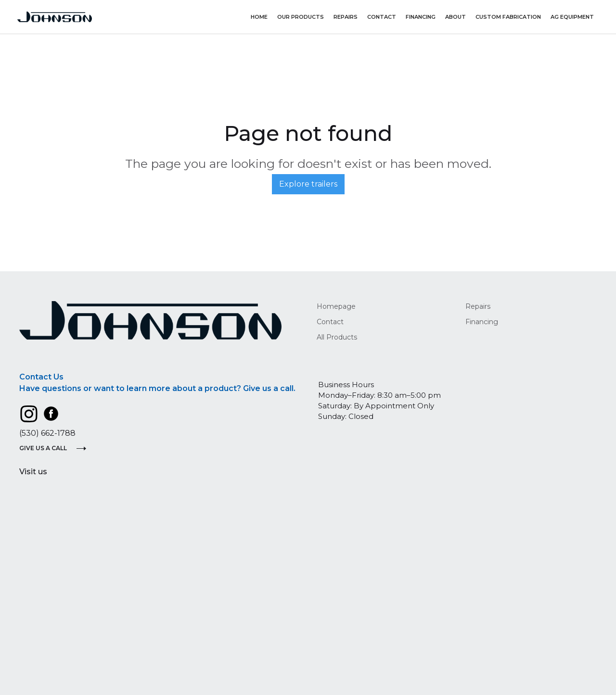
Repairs (478, 306)
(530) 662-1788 (47, 433)
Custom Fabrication (508, 17)
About (456, 17)
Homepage (336, 306)
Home (259, 17)
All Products (337, 337)
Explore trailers (308, 184)
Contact (382, 17)
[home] (55, 17)
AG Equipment (572, 17)
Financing (421, 17)
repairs (346, 17)
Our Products (301, 17)
